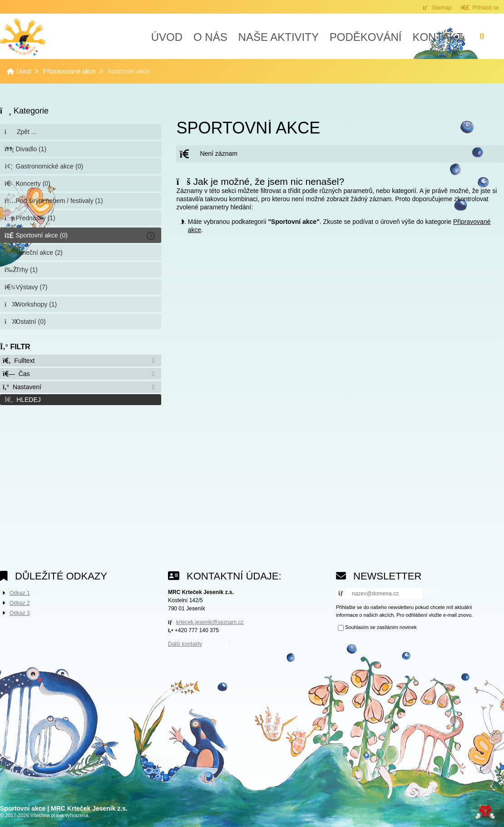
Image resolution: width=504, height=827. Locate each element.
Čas (16, 374)
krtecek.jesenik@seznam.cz (210, 622)
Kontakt (438, 37)
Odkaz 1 (20, 593)
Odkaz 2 (20, 603)
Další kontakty (185, 644)
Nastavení (22, 387)
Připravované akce (69, 71)
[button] (480, 7)
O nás (210, 37)
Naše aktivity (279, 37)
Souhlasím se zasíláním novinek (381, 627)
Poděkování (366, 37)
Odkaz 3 (20, 613)
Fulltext (19, 361)
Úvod (23, 37)
